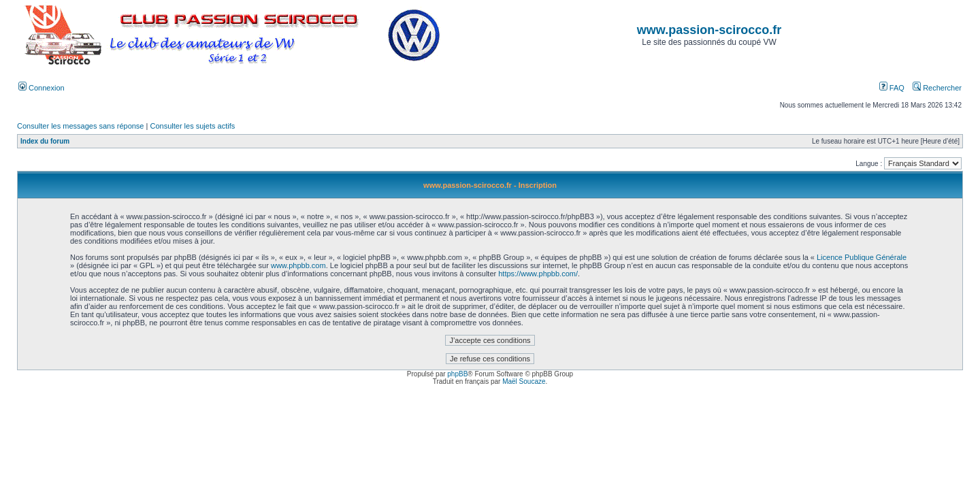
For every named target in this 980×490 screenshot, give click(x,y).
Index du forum (45, 141)
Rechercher (937, 88)
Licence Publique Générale (862, 257)
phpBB (457, 374)
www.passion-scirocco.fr (709, 30)
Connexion (42, 88)
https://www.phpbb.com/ (538, 274)
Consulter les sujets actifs (192, 126)
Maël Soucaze (524, 381)
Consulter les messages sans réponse (80, 126)
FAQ (892, 88)
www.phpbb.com (298, 265)
